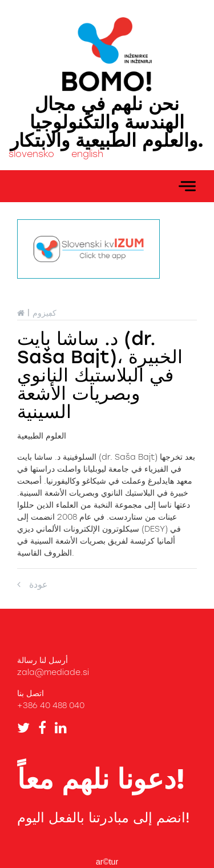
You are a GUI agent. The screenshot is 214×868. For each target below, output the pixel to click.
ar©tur (107, 862)
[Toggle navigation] (187, 186)
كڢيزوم (45, 313)
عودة (33, 584)
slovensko (31, 154)
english (87, 154)
